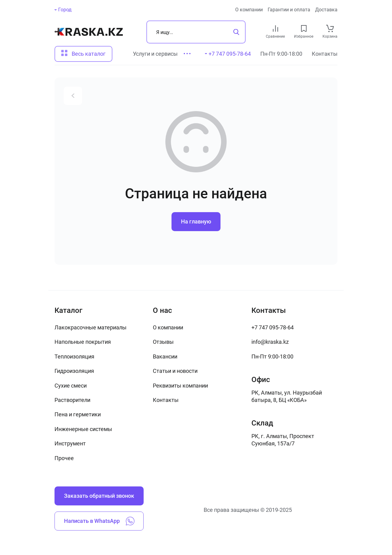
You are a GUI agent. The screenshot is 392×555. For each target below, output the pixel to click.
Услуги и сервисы (155, 54)
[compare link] (275, 28)
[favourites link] (304, 28)
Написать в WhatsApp (99, 521)
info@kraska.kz (270, 342)
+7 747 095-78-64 (273, 327)
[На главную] (89, 32)
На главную (196, 221)
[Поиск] (196, 32)
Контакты (325, 54)
